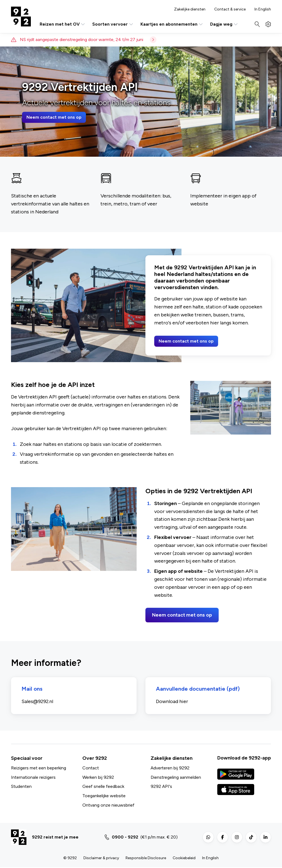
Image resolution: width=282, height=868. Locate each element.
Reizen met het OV (63, 24)
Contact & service (230, 9)
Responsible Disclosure (146, 859)
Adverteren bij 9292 (170, 769)
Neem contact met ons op (54, 117)
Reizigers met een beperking (39, 769)
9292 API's (161, 787)
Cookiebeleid (184, 859)
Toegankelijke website (104, 797)
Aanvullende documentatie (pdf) (198, 689)
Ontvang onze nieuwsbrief (108, 806)
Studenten (21, 787)
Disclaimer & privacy (101, 859)
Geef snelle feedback (103, 787)
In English (263, 9)
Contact (91, 769)
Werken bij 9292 (98, 778)
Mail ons (32, 689)
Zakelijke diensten (190, 9)
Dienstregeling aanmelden (176, 778)
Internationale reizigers (33, 778)
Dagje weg (224, 24)
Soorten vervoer (113, 24)
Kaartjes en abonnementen (172, 24)
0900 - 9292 (125, 838)
